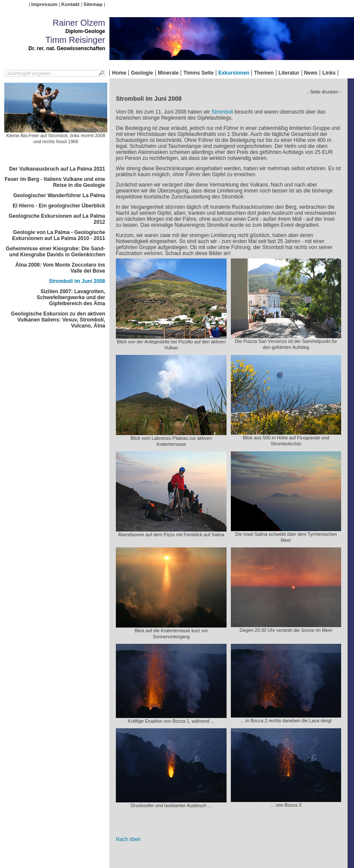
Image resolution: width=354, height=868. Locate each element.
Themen (264, 73)
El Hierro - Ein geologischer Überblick (59, 206)
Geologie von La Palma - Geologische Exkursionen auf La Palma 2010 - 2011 (59, 235)
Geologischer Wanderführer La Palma (59, 195)
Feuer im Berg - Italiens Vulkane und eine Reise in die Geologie (55, 182)
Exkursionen (234, 73)
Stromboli (222, 112)
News (311, 73)
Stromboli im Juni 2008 (77, 281)
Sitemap (93, 4)
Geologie (142, 73)
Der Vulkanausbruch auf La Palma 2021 (57, 169)
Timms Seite (198, 73)
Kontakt (70, 4)
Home (119, 73)
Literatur (289, 73)
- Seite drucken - (324, 92)
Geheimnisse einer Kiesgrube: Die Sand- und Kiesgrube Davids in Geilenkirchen (56, 252)
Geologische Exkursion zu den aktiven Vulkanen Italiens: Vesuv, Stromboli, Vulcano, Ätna (58, 320)
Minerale (168, 73)
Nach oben (128, 839)
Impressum (44, 4)
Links (329, 73)
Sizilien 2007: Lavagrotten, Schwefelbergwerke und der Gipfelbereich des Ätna (71, 297)
